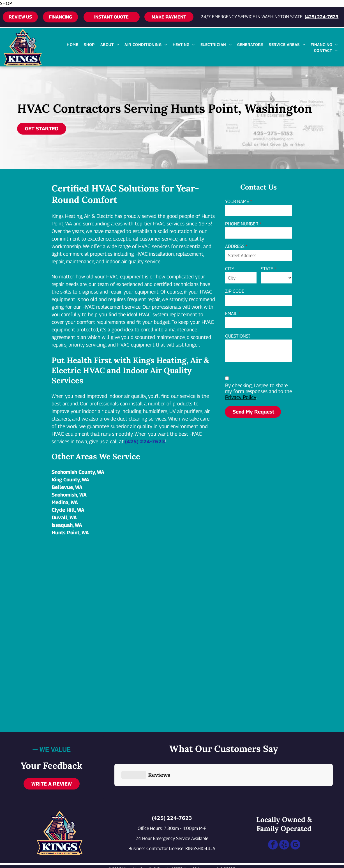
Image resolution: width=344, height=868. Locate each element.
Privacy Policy (241, 397)
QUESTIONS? (238, 336)
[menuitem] (72, 44)
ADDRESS (235, 246)
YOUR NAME (237, 201)
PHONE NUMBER (242, 224)
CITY (230, 269)
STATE (267, 269)
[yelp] (284, 818)
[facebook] (273, 818)
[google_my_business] (295, 818)
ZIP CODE (235, 291)
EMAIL (231, 314)
